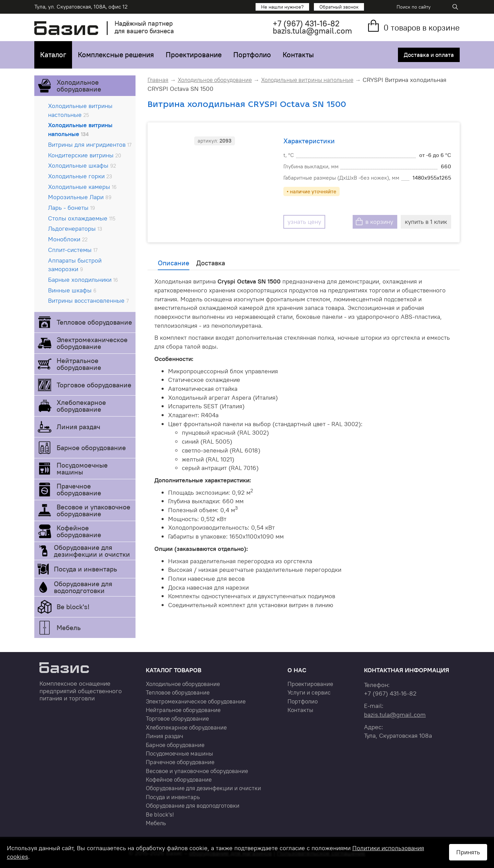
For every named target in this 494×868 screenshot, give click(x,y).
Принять (468, 852)
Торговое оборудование (94, 385)
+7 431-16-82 (306, 23)
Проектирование (194, 55)
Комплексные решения (116, 55)
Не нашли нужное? (282, 7)
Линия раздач (78, 427)
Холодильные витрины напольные (80, 129)
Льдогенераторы (75, 228)
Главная (158, 80)
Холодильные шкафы (82, 165)
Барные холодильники (83, 280)
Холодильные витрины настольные (80, 110)
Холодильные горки (80, 176)
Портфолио (252, 55)
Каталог (53, 55)
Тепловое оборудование (94, 322)
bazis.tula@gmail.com (312, 31)
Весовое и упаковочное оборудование (93, 510)
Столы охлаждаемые (82, 218)
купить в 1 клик (426, 222)
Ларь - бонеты (72, 208)
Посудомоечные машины (82, 468)
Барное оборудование (91, 448)
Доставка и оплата (429, 55)
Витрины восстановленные (88, 300)
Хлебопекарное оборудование (81, 406)
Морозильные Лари (80, 197)
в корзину (379, 222)
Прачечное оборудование (79, 489)
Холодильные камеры (82, 187)
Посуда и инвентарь (85, 569)
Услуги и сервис (309, 692)
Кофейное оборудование (79, 531)
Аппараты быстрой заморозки (75, 265)
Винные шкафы (72, 290)
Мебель (69, 628)
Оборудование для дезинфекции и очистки (92, 551)
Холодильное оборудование (79, 86)
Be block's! (73, 607)
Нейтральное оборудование (79, 364)
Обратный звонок (339, 7)
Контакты (298, 55)
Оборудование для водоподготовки (83, 587)
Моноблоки (68, 239)
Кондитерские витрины (85, 155)
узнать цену (304, 222)
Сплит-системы (73, 250)
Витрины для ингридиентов (90, 144)
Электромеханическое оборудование (92, 343)
